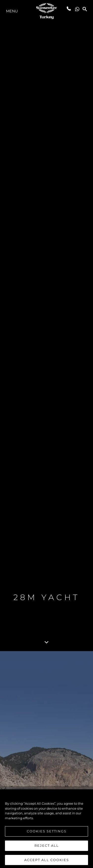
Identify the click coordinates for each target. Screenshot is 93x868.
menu (12, 11)
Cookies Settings (47, 833)
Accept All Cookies (47, 861)
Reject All (47, 847)
